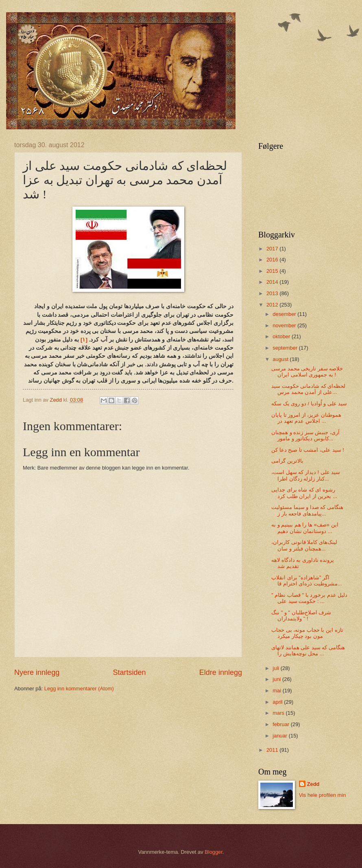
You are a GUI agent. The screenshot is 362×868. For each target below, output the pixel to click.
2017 (273, 249)
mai (277, 691)
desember (285, 314)
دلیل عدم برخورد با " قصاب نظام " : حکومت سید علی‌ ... (309, 598)
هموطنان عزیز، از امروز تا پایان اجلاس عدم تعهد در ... (306, 418)
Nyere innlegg (37, 672)
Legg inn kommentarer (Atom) (79, 689)
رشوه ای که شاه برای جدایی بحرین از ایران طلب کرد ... (304, 493)
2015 (273, 271)
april (278, 702)
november (285, 325)
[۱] (84, 340)
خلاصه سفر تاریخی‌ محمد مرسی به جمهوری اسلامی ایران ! (307, 372)
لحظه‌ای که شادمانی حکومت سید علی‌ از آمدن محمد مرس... (308, 389)
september (286, 348)
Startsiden (129, 672)
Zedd (313, 784)
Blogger (214, 852)
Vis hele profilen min (323, 795)
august (281, 359)
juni (277, 679)
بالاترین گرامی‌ (287, 461)
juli (276, 668)
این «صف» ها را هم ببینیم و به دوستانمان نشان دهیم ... (305, 528)
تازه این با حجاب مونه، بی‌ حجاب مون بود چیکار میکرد (307, 633)
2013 (273, 293)
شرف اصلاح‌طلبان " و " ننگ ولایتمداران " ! (301, 616)
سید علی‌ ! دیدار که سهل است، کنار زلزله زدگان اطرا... (306, 475)
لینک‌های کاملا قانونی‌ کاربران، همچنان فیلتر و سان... (304, 545)
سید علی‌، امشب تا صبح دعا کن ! (308, 450)
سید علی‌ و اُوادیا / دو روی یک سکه (309, 404)
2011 (273, 750)
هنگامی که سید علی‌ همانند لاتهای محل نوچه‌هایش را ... (308, 650)
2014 (273, 282)
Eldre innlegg (221, 672)
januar (280, 736)
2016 (273, 260)
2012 (273, 305)
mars (279, 713)
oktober (282, 336)
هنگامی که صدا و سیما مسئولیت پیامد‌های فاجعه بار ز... (307, 510)
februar (281, 724)
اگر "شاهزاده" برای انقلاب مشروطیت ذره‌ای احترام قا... (306, 581)
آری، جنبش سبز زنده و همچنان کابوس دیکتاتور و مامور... (305, 435)
